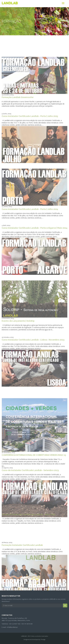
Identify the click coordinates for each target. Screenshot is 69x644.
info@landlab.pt (12, 627)
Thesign (43, 639)
